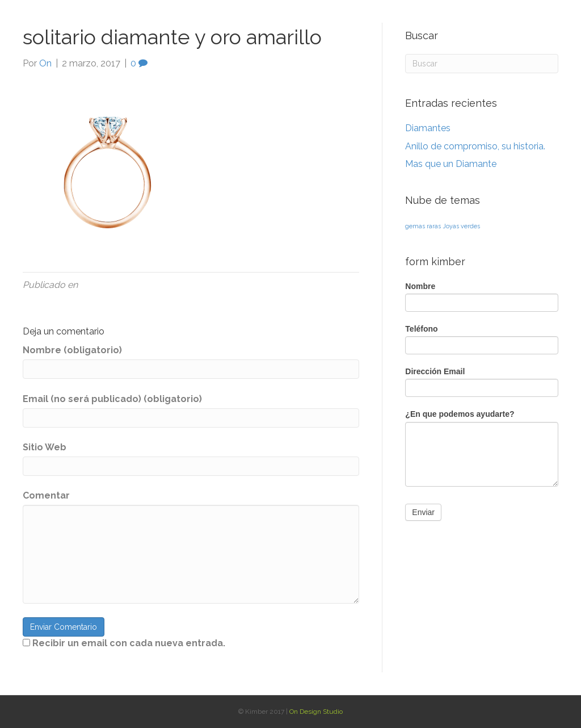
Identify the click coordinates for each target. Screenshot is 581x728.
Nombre (420, 286)
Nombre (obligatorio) (72, 350)
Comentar (46, 495)
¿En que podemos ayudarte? (460, 414)
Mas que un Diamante (451, 164)
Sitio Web (45, 447)
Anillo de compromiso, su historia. (475, 146)
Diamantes (428, 128)
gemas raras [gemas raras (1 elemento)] (423, 226)
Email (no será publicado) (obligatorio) (112, 399)
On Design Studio (316, 712)
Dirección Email (435, 371)
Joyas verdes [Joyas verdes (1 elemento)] (462, 226)
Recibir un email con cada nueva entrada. (129, 643)
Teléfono (421, 329)
